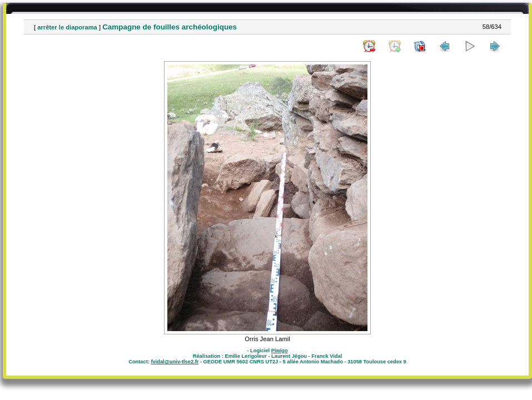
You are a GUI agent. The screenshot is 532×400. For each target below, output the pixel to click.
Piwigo (280, 351)
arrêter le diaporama (67, 27)
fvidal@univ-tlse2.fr (175, 362)
